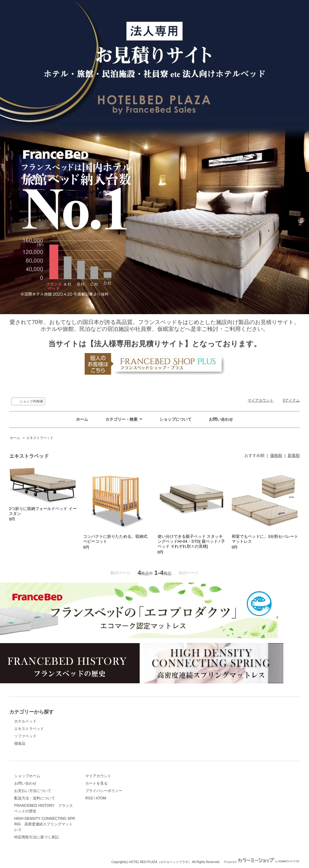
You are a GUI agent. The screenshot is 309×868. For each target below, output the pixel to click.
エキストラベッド (40, 438)
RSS (89, 798)
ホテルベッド (25, 721)
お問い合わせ (221, 419)
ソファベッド (25, 736)
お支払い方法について (33, 791)
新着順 (294, 455)
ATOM (101, 798)
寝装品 (20, 744)
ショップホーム (27, 776)
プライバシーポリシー (104, 791)
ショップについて (176, 419)
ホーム (82, 419)
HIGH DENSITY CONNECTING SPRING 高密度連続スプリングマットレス (45, 824)
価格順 (276, 455)
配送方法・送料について (35, 798)
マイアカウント (260, 400)
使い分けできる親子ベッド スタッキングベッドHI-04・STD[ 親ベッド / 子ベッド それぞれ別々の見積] (191, 541)
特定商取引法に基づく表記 (36, 837)
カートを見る (96, 783)
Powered (262, 862)
